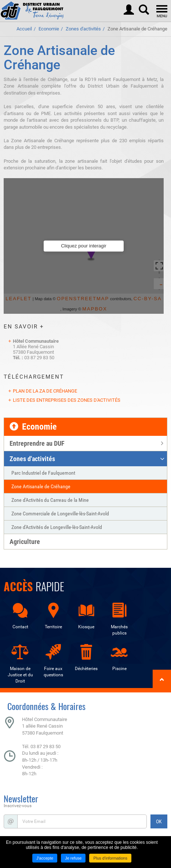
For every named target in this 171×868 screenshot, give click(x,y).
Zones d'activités (83, 29)
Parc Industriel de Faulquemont (43, 473)
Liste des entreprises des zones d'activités (67, 400)
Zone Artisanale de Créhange (137, 29)
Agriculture (25, 542)
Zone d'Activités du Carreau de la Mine (50, 500)
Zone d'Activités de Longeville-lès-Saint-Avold (57, 527)
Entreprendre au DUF (37, 443)
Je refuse (73, 858)
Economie (49, 29)
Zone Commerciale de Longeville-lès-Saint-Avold (60, 514)
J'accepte (45, 858)
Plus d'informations (110, 858)
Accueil (24, 29)
